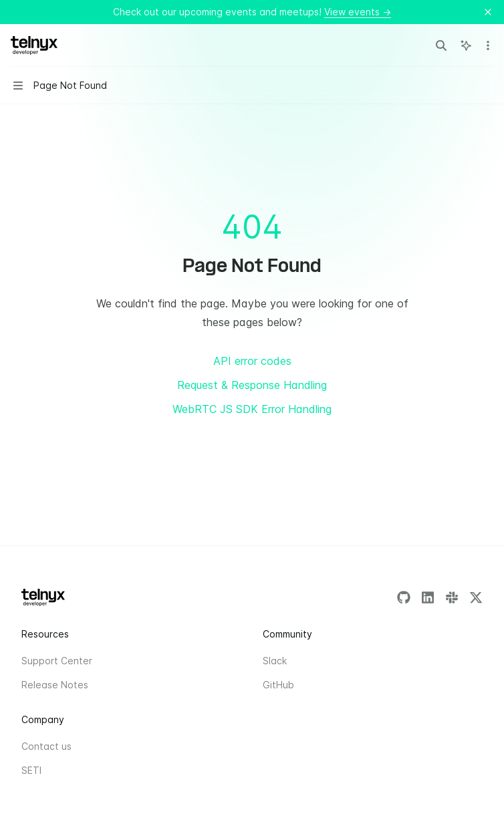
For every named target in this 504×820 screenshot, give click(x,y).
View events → (358, 12)
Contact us (46, 746)
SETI (31, 770)
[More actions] (487, 45)
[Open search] (441, 45)
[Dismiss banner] (488, 12)
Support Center (57, 661)
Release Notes (55, 685)
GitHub (278, 685)
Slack (275, 661)
